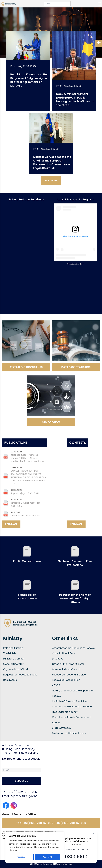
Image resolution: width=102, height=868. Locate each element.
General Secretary (14, 664)
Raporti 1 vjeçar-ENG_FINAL (25, 493)
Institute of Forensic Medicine (69, 701)
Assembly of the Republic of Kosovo (73, 648)
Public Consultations (27, 561)
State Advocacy (62, 728)
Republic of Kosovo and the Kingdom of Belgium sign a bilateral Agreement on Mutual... (29, 80)
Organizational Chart (16, 669)
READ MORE (51, 180)
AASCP (56, 685)
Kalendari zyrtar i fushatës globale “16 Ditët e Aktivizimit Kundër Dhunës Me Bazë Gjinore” (28, 458)
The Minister (10, 653)
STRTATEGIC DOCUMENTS (26, 367)
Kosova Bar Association (66, 680)
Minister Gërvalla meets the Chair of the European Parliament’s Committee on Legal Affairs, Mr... (52, 162)
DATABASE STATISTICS (76, 367)
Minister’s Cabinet (14, 659)
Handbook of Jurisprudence (27, 597)
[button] (99, 43)
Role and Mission (13, 648)
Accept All (47, 857)
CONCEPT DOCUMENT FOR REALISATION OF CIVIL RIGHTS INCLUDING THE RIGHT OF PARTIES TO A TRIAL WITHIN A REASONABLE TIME (28, 477)
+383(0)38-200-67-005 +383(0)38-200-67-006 (53, 823)
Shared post (72, 264)
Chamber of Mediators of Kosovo (72, 707)
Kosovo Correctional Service (69, 675)
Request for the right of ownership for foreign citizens (75, 599)
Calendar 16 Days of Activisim (26, 516)
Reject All (21, 857)
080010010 (77, 857)
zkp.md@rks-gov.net (25, 796)
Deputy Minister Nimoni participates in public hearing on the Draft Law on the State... (75, 99)
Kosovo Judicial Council (66, 669)
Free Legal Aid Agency (65, 712)
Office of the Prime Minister (68, 664)
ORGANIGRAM (51, 422)
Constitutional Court (64, 653)
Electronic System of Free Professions (75, 563)
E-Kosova (58, 659)
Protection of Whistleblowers (69, 733)
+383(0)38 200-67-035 (22, 792)
